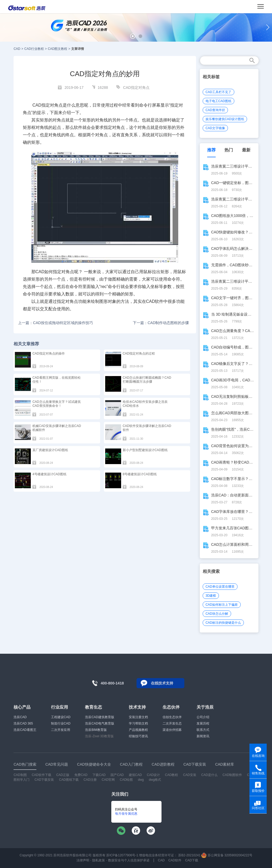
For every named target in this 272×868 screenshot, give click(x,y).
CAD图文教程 (58, 49)
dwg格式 (155, 780)
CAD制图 (20, 775)
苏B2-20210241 (189, 855)
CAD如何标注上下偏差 (222, 605)
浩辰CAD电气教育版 (99, 723)
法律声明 (83, 860)
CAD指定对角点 (136, 88)
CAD (17, 49)
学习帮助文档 (138, 723)
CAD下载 (192, 860)
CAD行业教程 (34, 49)
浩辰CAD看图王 (25, 730)
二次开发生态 (172, 723)
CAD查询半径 (215, 110)
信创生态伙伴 (172, 717)
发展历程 (203, 723)
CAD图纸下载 (69, 780)
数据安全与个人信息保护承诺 (129, 860)
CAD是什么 (209, 775)
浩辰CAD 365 (23, 723)
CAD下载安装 (44, 780)
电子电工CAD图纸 (218, 101)
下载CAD (99, 775)
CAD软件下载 (41, 775)
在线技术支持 (162, 683)
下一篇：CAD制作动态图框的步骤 (161, 323)
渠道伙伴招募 (172, 730)
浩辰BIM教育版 (96, 730)
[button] (133, 36)
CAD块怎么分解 (217, 614)
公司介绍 (203, 717)
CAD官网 (108, 780)
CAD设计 (153, 775)
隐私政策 (99, 860)
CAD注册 (90, 780)
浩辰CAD (20, 717)
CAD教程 (171, 775)
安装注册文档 (138, 717)
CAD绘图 (126, 780)
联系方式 (203, 730)
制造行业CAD (61, 723)
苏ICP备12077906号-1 (122, 855)
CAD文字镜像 (215, 128)
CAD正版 (63, 775)
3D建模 (211, 596)
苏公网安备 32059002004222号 (227, 855)
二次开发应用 (61, 730)
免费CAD (81, 775)
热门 (229, 150)
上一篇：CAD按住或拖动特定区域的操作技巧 (56, 323)
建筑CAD (135, 775)
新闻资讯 (203, 736)
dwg (141, 780)
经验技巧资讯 (138, 736)
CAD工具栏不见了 (218, 92)
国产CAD (117, 775)
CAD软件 (175, 860)
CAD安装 (190, 775)
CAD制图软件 (232, 775)
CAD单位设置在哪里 (220, 587)
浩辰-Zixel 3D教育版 (99, 736)
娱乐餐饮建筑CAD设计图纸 (225, 119)
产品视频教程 (138, 730)
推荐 (211, 150)
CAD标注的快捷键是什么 (223, 623)
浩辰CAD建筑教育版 (99, 717)
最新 (246, 150)
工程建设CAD (61, 717)
